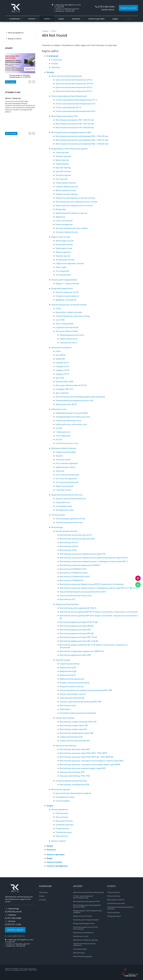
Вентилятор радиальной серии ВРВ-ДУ (77, 626)
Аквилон (59, 456)
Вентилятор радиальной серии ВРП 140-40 (78, 637)
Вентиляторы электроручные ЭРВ (74, 785)
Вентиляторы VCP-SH (69, 542)
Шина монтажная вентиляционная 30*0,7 (74, 91)
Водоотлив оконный (65, 486)
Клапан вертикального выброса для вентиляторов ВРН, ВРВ (86, 690)
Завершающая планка (65, 467)
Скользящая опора (64, 506)
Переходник (65, 709)
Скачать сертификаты (57, 866)
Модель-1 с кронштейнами (67, 284)
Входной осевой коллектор (72, 686)
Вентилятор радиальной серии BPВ (75, 655)
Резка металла (62, 817)
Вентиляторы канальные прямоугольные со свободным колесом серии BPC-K (94, 561)
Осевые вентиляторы (65, 718)
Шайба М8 (60, 359)
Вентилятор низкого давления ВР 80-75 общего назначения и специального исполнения (99, 612)
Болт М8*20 (61, 355)
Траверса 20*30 (62, 370)
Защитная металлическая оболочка (67, 495)
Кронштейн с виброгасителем (69, 312)
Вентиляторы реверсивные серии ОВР (77, 733)
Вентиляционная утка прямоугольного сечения (76, 202)
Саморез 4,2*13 (62, 366)
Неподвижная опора (65, 510)
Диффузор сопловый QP (66, 300)
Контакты (76, 19)
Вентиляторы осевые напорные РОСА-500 (78, 722)
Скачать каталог (54, 862)
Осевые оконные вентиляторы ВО (75, 741)
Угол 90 (59, 428)
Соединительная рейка (66, 452)
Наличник (60, 471)
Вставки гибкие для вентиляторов (75, 683)
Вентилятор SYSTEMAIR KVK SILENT (75, 577)
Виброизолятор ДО (68, 671)
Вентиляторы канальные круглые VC (76, 535)
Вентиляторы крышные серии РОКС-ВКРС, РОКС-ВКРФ (83, 753)
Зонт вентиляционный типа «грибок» (72, 228)
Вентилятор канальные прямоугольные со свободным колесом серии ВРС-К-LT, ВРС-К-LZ (98, 588)
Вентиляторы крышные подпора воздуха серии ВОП (83, 768)
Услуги (47, 19)
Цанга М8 (60, 378)
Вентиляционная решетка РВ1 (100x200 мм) (75, 127)
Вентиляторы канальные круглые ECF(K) (77, 539)
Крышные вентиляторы (66, 746)
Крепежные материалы (61, 347)
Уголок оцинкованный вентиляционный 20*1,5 (76, 100)
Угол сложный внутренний (67, 475)
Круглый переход (63, 168)
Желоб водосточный (65, 241)
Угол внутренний (63, 275)
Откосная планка (63, 460)
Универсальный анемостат (67, 296)
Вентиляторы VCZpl (68, 550)
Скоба (58, 308)
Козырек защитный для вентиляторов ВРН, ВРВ (81, 702)
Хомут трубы (61, 267)
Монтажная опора (68, 705)
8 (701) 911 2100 (13, 924)
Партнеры (56, 67)
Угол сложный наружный (67, 463)
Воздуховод (61, 209)
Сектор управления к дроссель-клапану (73, 316)
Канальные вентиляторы (67, 531)
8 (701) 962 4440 (106, 7)
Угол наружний (62, 271)
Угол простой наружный (66, 479)
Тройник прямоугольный (67, 187)
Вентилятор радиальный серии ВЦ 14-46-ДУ (79, 641)
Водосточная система (61, 237)
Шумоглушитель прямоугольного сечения (74, 205)
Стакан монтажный (64, 221)
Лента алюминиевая (65, 324)
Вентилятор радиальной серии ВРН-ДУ (77, 633)
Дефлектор (60, 217)
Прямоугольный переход (67, 194)
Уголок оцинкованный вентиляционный (69, 96)
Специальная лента (68, 343)
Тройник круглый (63, 156)
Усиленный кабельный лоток (68, 421)
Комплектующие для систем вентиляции (69, 305)
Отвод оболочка (63, 502)
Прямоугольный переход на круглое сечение (75, 198)
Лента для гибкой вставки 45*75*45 (71, 385)
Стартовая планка (63, 490)
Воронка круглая (63, 256)
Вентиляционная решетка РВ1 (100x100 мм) (75, 120)
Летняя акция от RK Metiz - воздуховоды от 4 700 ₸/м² (20, 76)
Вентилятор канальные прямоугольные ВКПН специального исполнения (92, 584)
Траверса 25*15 (62, 374)
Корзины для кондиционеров (64, 280)
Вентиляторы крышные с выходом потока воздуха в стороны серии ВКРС (92, 761)
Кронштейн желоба (64, 244)
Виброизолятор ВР (68, 668)
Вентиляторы (57, 527)
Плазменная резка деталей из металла (120, 908)
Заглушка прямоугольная (67, 232)
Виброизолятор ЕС (68, 675)
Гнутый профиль (63, 801)
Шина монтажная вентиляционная (67, 76)
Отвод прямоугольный (66, 183)
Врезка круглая (62, 160)
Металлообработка (16, 33)
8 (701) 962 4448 (13, 918)
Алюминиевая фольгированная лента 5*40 (74, 401)
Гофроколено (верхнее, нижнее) (70, 263)
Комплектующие (63, 660)
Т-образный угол (63, 432)
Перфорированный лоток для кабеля (72, 413)
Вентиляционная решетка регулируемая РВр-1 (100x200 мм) (82, 144)
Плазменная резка (64, 832)
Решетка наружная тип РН (67, 292)
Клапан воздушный (64, 224)
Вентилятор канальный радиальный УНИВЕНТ (80, 565)
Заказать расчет (128, 8)
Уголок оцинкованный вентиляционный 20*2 (76, 104)
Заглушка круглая (63, 175)
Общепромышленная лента (72, 335)
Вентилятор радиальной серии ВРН (75, 630)
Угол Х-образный (63, 436)
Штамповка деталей (64, 825)
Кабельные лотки (59, 409)
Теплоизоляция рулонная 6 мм (69, 522)
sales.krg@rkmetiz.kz (16, 936)
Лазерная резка (62, 828)
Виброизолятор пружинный (72, 679)
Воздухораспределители (62, 288)
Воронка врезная (63, 252)
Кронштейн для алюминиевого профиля (73, 793)
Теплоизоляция (58, 515)
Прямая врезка (62, 164)
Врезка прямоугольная (66, 190)
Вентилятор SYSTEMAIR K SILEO (73, 569)
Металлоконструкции (61, 789)
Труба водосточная (64, 248)
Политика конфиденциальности (16, 970)
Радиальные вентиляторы (67, 604)
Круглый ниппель (63, 171)
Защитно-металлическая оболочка (71, 499)
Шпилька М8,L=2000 (64, 382)
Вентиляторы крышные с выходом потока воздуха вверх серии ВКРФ (90, 764)
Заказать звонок (108, 9)
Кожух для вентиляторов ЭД (72, 698)
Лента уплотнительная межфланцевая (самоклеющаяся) (80, 397)
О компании (14, 19)
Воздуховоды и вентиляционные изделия (69, 149)
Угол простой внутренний (67, 482)
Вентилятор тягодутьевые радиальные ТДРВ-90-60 (82, 651)
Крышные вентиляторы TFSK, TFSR (75, 776)
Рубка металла (62, 836)
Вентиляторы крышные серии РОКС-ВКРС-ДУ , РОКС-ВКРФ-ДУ (87, 757)
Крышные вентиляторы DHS (72, 772)
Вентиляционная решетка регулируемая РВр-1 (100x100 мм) (82, 136)
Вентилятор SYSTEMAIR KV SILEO (74, 573)
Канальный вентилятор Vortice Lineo (76, 596)
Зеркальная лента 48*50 (66, 404)
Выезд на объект (15, 39)
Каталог (32, 19)
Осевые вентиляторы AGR (71, 737)
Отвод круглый (62, 152)
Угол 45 (59, 440)
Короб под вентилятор (70, 664)
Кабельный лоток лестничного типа (71, 424)
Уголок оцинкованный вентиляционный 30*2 (76, 111)
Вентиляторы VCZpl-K (69, 546)
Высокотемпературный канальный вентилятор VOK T (83, 592)
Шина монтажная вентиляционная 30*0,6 (74, 87)
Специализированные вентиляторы (71, 781)
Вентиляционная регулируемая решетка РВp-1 (72, 132)
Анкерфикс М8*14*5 (64, 389)
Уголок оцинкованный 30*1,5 (68, 107)
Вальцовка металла (64, 821)
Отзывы (55, 64)
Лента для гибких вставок (67, 331)
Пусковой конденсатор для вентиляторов (78, 713)
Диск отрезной (62, 393)
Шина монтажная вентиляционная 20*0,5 (74, 80)
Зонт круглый (62, 179)
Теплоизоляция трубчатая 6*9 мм (70, 519)
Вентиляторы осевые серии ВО (73, 729)
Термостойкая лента (69, 339)
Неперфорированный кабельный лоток (73, 417)
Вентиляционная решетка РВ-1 (65, 116)
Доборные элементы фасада (64, 448)
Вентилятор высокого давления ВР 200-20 (78, 608)
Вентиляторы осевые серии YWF (74, 725)
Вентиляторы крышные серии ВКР (75, 749)
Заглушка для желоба (65, 260)
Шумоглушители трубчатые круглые (71, 213)
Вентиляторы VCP (67, 599)
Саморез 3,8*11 (62, 363)
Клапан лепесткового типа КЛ (73, 694)
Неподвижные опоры (65, 797)
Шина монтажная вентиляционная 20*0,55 (74, 84)
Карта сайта (33, 970)
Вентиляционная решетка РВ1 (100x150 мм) (75, 124)
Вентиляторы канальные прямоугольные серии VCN (83, 554)
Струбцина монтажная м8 (67, 327)
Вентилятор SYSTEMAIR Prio (72, 580)
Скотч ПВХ (60, 320)
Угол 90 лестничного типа (67, 443)
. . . (127, 19)
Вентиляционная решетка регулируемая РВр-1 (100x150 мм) (82, 140)
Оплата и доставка (96, 19)
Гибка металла (62, 813)
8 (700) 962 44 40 (13, 912)
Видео (115, 19)
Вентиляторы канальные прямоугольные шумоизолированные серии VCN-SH (94, 558)
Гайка (58, 351)
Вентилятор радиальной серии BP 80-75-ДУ (79, 622)
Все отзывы (11, 134)
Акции (61, 19)
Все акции (11, 82)
